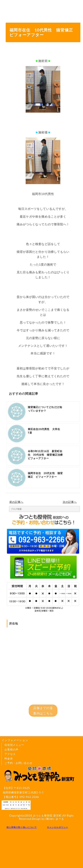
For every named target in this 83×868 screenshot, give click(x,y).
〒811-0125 (40, 790)
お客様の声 (11, 749)
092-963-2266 (29, 797)
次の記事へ (70, 502)
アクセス (10, 754)
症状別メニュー (14, 745)
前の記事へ (16, 502)
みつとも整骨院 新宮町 (47, 816)
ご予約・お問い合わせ (18, 763)
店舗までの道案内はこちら (43, 711)
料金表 (9, 758)
